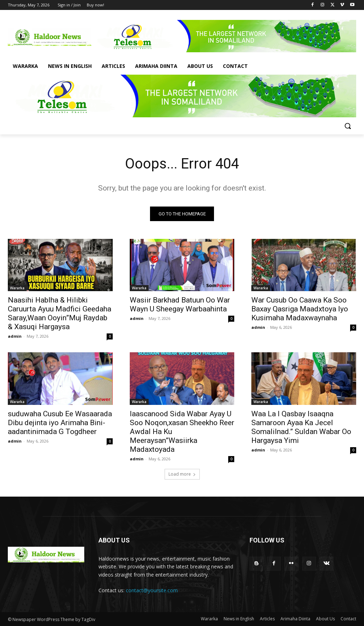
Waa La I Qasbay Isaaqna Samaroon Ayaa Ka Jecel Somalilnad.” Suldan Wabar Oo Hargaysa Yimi (301, 427)
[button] (348, 126)
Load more (182, 474)
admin (15, 336)
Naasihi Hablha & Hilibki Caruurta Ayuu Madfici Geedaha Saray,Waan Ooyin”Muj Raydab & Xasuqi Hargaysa (60, 313)
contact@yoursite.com (152, 590)
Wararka (17, 288)
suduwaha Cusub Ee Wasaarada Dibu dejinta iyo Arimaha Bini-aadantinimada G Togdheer (60, 422)
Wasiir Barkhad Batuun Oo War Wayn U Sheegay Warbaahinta (180, 304)
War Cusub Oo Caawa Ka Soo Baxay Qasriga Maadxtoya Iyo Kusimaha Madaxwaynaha (300, 309)
